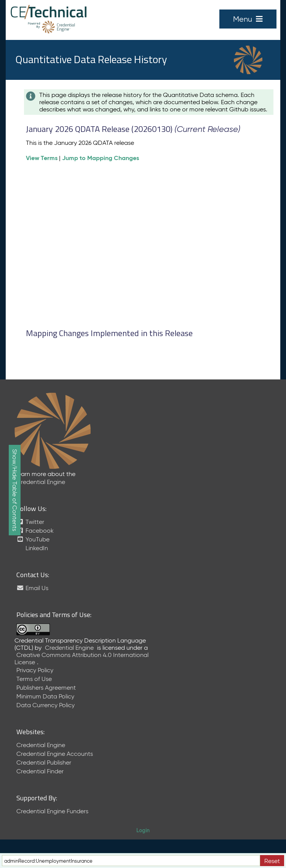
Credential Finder (40, 771)
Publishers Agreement (46, 688)
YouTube (33, 539)
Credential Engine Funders (52, 811)
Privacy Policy (35, 670)
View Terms (42, 158)
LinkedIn (36, 548)
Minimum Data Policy (45, 696)
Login (143, 830)
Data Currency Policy (46, 705)
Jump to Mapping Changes (101, 158)
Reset (272, 861)
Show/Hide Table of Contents (15, 490)
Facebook (35, 531)
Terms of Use (34, 679)
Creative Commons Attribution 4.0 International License (81, 659)
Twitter (30, 522)
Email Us (32, 588)
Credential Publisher (44, 762)
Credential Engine (41, 482)
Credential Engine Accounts (55, 754)
